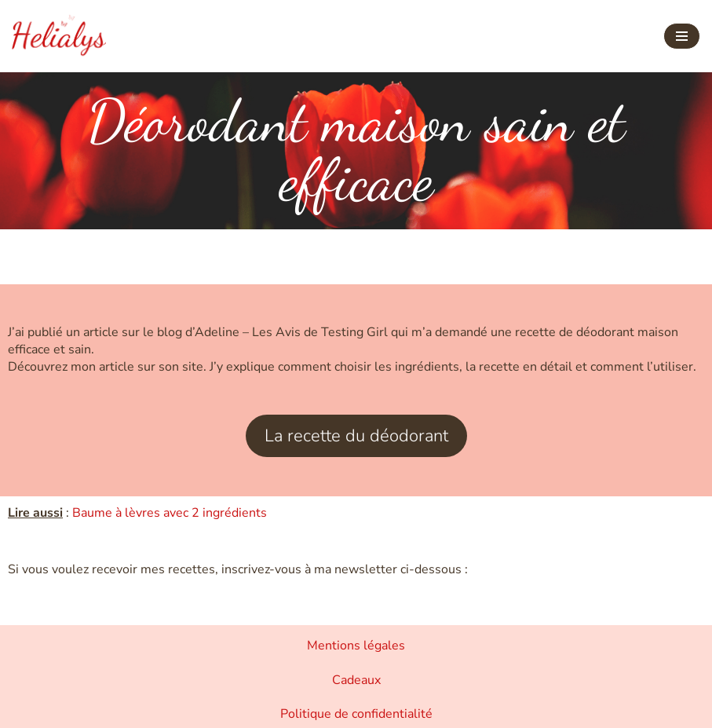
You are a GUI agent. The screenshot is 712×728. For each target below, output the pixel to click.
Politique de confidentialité (356, 714)
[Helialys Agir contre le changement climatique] (59, 36)
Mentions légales (356, 646)
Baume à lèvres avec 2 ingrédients (170, 513)
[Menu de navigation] (682, 36)
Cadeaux (356, 680)
